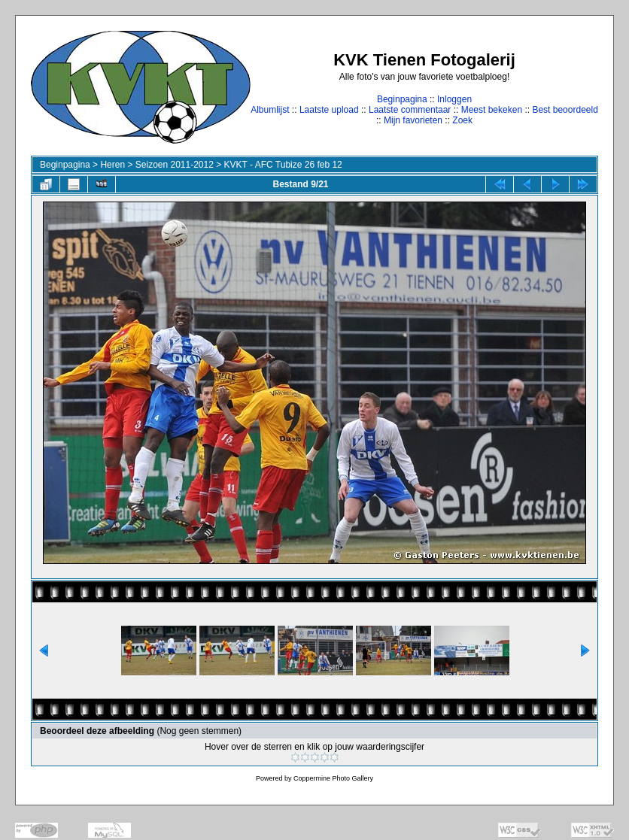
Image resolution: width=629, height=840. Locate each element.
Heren (112, 165)
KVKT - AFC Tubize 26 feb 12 (283, 165)
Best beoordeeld (565, 110)
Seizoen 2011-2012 (175, 165)
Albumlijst (270, 110)
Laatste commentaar (410, 110)
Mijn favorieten (413, 120)
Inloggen (454, 99)
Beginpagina (402, 99)
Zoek (462, 120)
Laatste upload (329, 110)
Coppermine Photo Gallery (333, 778)
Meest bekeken (492, 110)
